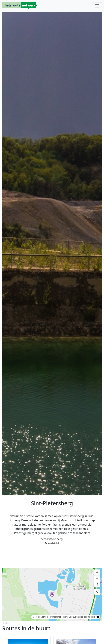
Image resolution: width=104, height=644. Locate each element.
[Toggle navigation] (97, 6)
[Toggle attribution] (98, 617)
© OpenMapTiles (58, 617)
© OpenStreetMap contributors (81, 617)
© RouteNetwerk (40, 617)
